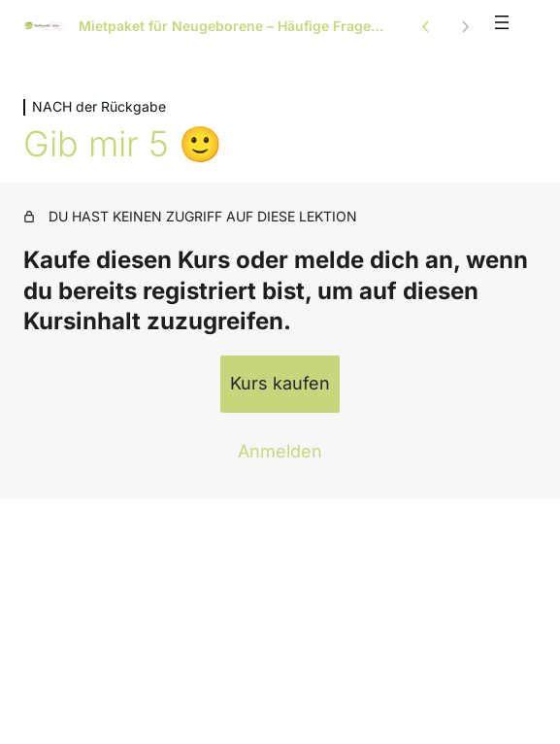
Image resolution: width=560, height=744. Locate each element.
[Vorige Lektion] (426, 26)
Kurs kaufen (280, 383)
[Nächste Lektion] (465, 26)
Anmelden (280, 451)
